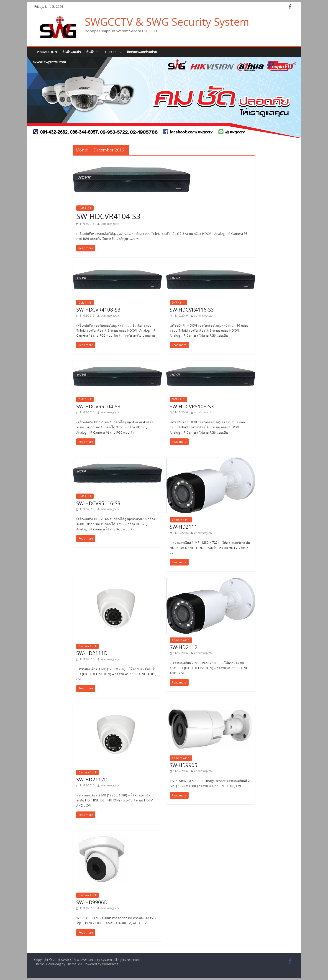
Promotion (47, 52)
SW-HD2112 (184, 647)
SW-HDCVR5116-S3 (98, 503)
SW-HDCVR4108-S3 (98, 310)
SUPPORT (111, 52)
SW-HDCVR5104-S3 (98, 406)
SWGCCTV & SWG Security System (167, 22)
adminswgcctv (110, 224)
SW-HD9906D (92, 902)
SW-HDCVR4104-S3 (108, 216)
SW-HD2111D (92, 653)
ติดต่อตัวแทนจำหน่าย (142, 52)
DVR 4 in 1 (85, 208)
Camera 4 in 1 (181, 520)
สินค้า (90, 52)
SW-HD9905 (184, 765)
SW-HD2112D (92, 779)
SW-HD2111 (184, 527)
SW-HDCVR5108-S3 (192, 406)
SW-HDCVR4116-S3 (192, 310)
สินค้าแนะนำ (72, 52)
